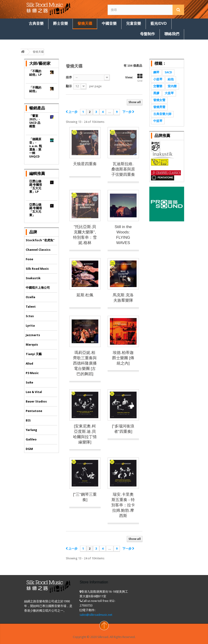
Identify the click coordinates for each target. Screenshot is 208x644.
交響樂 (158, 86)
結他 (171, 79)
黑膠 (156, 93)
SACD (168, 72)
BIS (28, 420)
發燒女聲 (159, 100)
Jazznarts (33, 335)
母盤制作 (147, 34)
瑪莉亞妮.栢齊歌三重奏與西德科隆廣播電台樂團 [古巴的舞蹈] (85, 363)
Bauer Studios (36, 401)
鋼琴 (156, 72)
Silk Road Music (37, 269)
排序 (69, 77)
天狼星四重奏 (85, 164)
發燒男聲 (159, 107)
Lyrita (30, 326)
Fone (29, 259)
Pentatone (34, 411)
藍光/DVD (159, 23)
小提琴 (158, 79)
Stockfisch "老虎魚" (40, 240)
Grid (140, 78)
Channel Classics (38, 250)
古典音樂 (36, 23)
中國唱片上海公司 (38, 288)
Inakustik (33, 278)
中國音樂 (109, 23)
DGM (29, 449)
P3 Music (32, 373)
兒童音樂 (134, 23)
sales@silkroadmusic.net (96, 615)
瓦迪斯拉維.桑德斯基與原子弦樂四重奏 (123, 169)
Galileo (31, 439)
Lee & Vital (34, 392)
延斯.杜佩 (85, 295)
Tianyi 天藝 (34, 354)
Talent (31, 307)
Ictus (30, 316)
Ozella (30, 297)
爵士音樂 (61, 23)
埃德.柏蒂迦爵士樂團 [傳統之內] (123, 358)
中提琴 (158, 121)
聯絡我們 (172, 34)
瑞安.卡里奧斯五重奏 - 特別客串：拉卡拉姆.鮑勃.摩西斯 (123, 505)
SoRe (29, 382)
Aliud (29, 364)
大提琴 (169, 93)
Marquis (32, 345)
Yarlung (31, 430)
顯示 (69, 86)
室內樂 (172, 86)
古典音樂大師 (162, 114)
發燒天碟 (85, 23)
